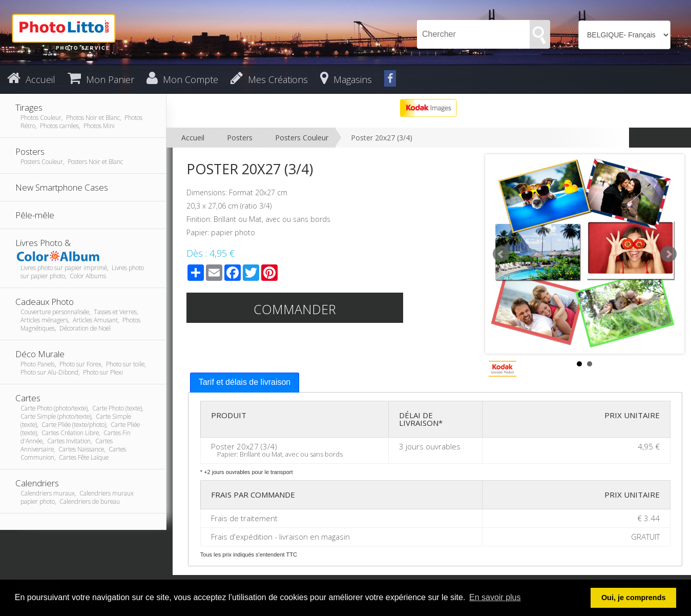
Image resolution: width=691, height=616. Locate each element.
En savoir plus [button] (495, 597)
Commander (295, 309)
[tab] (245, 383)
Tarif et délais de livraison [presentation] (245, 382)
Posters (240, 138)
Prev (501, 254)
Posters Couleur (302, 138)
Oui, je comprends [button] (634, 598)
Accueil (193, 138)
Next (668, 254)
